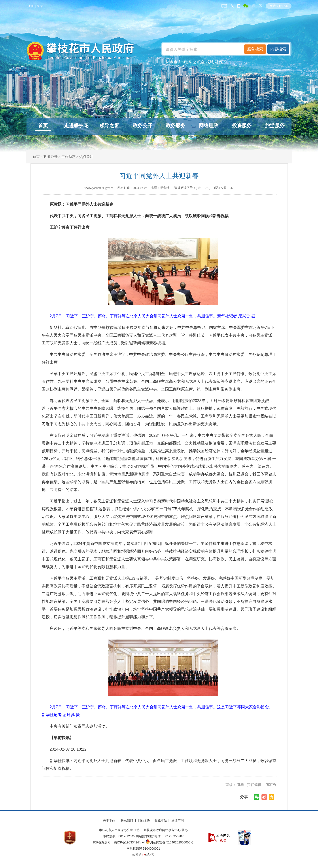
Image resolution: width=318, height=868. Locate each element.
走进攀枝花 (76, 126)
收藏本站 (161, 820)
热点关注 (86, 157)
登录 (40, 6)
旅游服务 (275, 126)
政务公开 (142, 126)
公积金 (199, 62)
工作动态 (68, 157)
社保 (219, 62)
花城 (210, 62)
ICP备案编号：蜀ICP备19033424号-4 (119, 842)
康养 (188, 62)
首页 (43, 126)
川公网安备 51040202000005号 (169, 842)
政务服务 (176, 126)
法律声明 (178, 820)
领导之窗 (109, 126)
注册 (31, 6)
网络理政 (209, 126)
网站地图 (144, 820)
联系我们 (127, 820)
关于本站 (110, 820)
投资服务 (242, 126)
